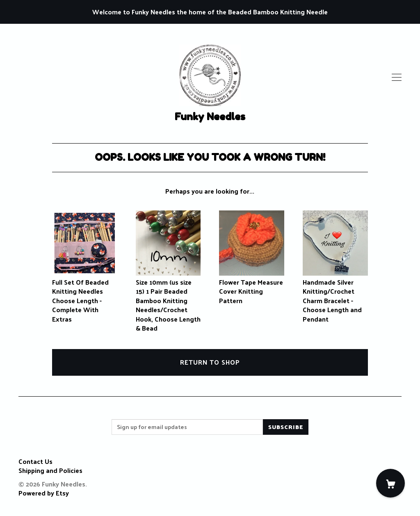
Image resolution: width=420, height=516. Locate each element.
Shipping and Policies (50, 470)
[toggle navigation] (397, 78)
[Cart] (390, 483)
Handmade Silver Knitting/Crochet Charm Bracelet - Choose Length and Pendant (335, 296)
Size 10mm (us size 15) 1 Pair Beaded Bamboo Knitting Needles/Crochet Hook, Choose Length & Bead (168, 300)
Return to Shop (210, 362)
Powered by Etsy (44, 493)
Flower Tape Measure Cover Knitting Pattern (252, 287)
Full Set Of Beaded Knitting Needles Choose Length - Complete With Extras (85, 296)
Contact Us (35, 461)
